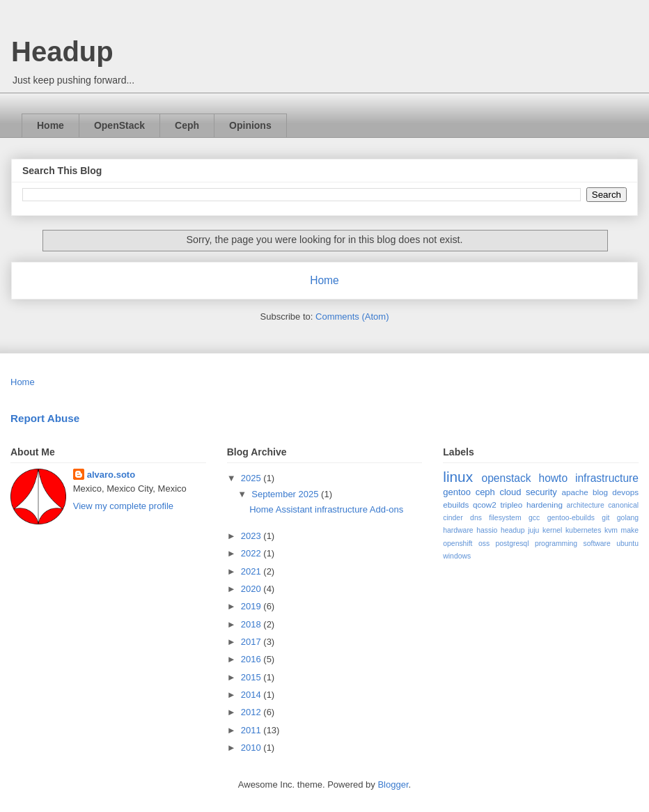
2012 (252, 712)
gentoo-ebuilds (571, 518)
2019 (252, 606)
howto (553, 478)
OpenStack (119, 125)
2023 (252, 536)
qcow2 (485, 505)
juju (533, 530)
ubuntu (627, 544)
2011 (252, 730)
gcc (534, 518)
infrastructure (607, 478)
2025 (252, 478)
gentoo (457, 492)
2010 (252, 748)
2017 (252, 642)
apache (574, 492)
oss (484, 544)
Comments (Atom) (352, 317)
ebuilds (456, 505)
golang (628, 518)
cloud (510, 492)
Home (50, 125)
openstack (506, 478)
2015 (252, 677)
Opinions (250, 125)
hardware (458, 530)
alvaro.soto (111, 475)
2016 (252, 659)
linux (458, 477)
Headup (62, 52)
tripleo (511, 505)
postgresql (513, 544)
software (597, 544)
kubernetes (583, 530)
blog (600, 492)
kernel (552, 530)
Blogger (393, 784)
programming (556, 544)
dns (476, 518)
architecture (586, 505)
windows (457, 556)
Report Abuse (45, 418)
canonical (623, 505)
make (630, 530)
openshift (458, 544)
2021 (252, 571)
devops (625, 492)
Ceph (187, 125)
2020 (252, 589)
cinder (453, 518)
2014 (252, 695)
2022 (252, 553)
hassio (487, 530)
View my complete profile (123, 506)
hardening (545, 505)
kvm (611, 530)
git (605, 518)
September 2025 (286, 494)
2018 (252, 624)
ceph (485, 492)
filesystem (505, 518)
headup (513, 530)
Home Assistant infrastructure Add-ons (326, 509)
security (541, 492)
